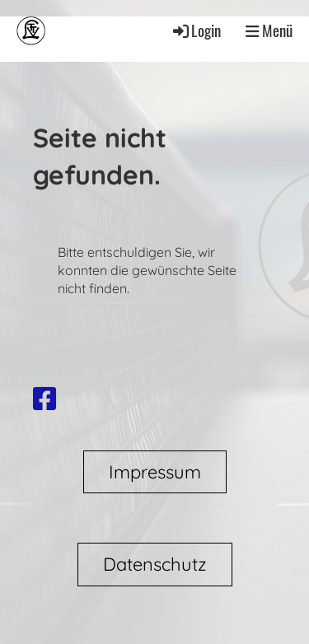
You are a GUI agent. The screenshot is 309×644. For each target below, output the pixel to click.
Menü (269, 30)
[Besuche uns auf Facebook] (44, 399)
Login (196, 30)
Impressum (155, 472)
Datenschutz (155, 564)
